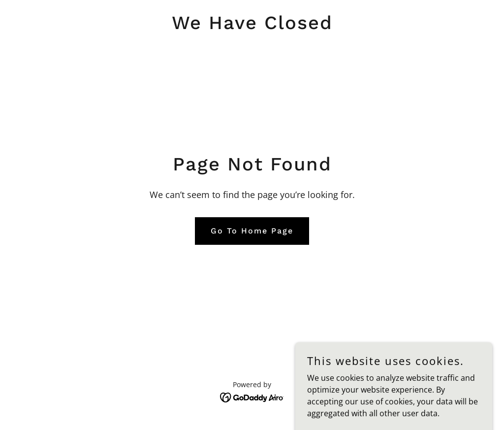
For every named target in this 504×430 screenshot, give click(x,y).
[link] (252, 26)
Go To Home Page (252, 231)
